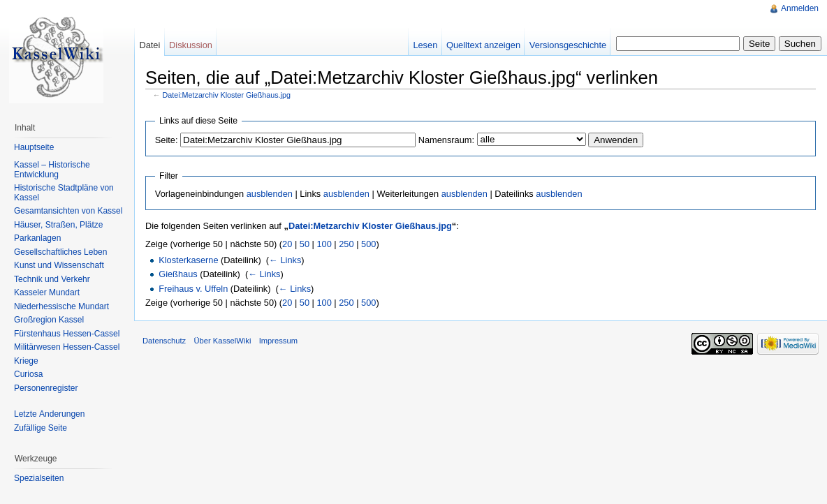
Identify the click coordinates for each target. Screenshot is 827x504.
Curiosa (28, 374)
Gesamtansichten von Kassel (68, 211)
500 (368, 244)
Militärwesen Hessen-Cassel (67, 347)
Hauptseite (34, 147)
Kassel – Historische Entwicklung (52, 170)
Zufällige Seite (41, 428)
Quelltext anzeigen (483, 45)
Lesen (425, 45)
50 (305, 244)
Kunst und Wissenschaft (59, 265)
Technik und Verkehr (52, 279)
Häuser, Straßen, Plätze (58, 225)
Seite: (167, 140)
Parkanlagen (37, 238)
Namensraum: (446, 140)
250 (346, 244)
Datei (149, 45)
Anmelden (800, 8)
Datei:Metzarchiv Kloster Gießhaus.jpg (227, 95)
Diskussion (191, 45)
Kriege (26, 361)
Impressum (278, 341)
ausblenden (270, 194)
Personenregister (46, 388)
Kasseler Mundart (47, 292)
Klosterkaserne (188, 260)
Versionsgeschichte (568, 45)
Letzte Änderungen (49, 414)
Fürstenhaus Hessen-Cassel (67, 334)
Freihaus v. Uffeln (193, 289)
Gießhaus (178, 274)
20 (287, 244)
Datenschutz (164, 341)
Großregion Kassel (49, 320)
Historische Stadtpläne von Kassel (64, 193)
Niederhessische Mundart (61, 306)
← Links (285, 260)
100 (324, 244)
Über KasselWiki (222, 341)
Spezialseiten (39, 478)
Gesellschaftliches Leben (60, 252)
